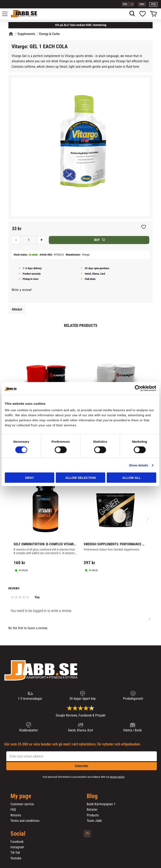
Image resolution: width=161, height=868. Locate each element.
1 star (12, 597)
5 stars (27, 597)
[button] (7, 14)
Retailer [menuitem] (92, 810)
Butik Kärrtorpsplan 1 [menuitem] (101, 804)
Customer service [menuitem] (22, 804)
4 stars (24, 597)
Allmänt (17, 309)
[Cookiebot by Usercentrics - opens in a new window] (138, 388)
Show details (139, 465)
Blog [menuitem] (92, 796)
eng (153, 4)
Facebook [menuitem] (17, 842)
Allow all (131, 478)
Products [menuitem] (93, 815)
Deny (30, 478)
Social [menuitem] (18, 834)
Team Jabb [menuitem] (94, 821)
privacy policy (117, 777)
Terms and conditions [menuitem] (25, 821)
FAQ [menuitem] (13, 810)
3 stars (20, 597)
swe (142, 4)
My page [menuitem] (21, 796)
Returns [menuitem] (16, 815)
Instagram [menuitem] (17, 847)
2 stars (16, 597)
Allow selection (80, 478)
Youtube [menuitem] (16, 858)
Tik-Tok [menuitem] (15, 853)
